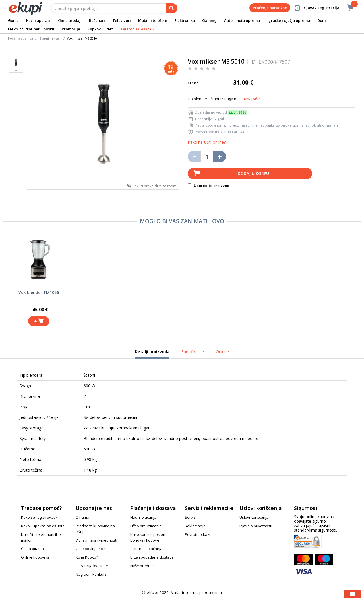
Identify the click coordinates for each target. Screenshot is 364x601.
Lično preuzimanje (146, 526)
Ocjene (222, 352)
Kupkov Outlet (100, 29)
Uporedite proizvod (209, 186)
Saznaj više (250, 99)
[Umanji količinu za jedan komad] (194, 157)
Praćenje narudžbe (270, 8)
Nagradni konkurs (91, 574)
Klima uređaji (70, 20)
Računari (97, 20)
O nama (82, 517)
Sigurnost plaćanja (146, 549)
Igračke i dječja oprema (289, 20)
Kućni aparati (38, 20)
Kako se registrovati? (39, 517)
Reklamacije (195, 526)
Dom (321, 20)
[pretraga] (172, 8)
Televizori (122, 20)
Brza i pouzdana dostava (152, 557)
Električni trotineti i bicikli (31, 29)
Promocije (71, 29)
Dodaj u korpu (253, 173)
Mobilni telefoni (153, 20)
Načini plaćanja (143, 517)
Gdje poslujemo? (90, 549)
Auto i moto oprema (242, 20)
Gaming (209, 20)
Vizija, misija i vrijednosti (96, 540)
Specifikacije (193, 352)
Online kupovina (35, 557)
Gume (13, 20)
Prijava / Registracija (316, 8)
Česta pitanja (32, 549)
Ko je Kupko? (87, 557)
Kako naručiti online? (207, 142)
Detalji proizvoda (152, 354)
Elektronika (185, 20)
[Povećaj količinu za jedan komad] (220, 157)
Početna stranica (20, 38)
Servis (190, 517)
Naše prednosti (143, 566)
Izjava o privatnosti (256, 526)
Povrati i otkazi (197, 534)
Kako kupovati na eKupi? (42, 526)
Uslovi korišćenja (254, 517)
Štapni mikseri (50, 38)
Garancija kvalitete (92, 566)
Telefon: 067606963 (137, 29)
